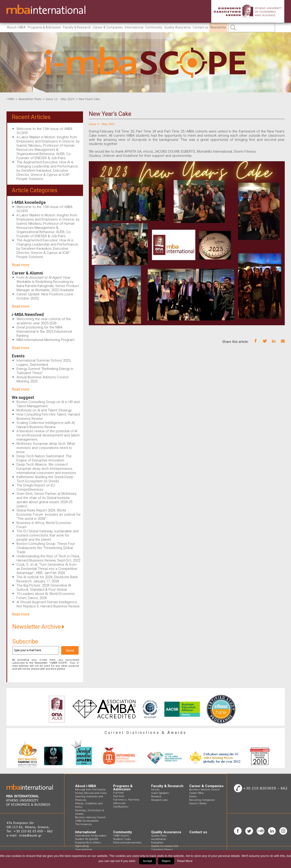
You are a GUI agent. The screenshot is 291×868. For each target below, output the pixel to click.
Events (18, 356)
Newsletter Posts (30, 99)
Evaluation (157, 843)
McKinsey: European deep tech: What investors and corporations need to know (46, 448)
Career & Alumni (27, 273)
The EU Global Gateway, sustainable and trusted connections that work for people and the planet (48, 535)
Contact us (201, 27)
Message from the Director (90, 790)
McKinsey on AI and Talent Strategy (44, 410)
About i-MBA (16, 27)
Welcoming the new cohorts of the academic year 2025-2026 (44, 321)
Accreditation (159, 839)
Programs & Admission (44, 27)
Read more (21, 265)
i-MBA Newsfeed (28, 314)
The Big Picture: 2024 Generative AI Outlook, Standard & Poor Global (44, 587)
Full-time (118, 793)
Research (156, 797)
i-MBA (10, 99)
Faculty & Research (77, 27)
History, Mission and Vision (91, 793)
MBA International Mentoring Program (45, 340)
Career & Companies (108, 27)
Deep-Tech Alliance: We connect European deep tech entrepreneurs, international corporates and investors (46, 469)
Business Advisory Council (90, 817)
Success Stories (198, 803)
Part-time (119, 796)
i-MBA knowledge (29, 202)
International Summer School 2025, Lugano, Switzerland (44, 363)
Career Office (196, 793)
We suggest (23, 397)
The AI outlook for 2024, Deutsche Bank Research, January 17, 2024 (47, 579)
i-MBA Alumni (121, 836)
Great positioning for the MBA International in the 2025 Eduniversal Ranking (44, 331)
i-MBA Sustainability (87, 821)
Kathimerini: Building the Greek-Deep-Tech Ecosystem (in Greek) (45, 479)
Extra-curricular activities (127, 843)
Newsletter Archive (38, 627)
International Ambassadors (91, 836)
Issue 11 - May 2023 (60, 99)
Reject (166, 861)
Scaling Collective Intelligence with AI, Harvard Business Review (46, 425)
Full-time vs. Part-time (126, 800)
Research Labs (160, 800)
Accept (147, 861)
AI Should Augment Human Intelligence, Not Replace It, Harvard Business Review (48, 604)
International (134, 27)
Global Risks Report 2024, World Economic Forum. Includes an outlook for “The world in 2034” (49, 514)
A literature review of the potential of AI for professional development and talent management (48, 435)
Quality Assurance (177, 27)
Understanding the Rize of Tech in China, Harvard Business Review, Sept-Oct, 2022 (48, 558)
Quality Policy (159, 836)
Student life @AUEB (86, 839)
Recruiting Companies (202, 800)
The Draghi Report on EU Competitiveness (36, 487)
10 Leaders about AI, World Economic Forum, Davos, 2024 (46, 596)
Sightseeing (82, 846)
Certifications (121, 807)
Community (154, 27)
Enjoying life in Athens (88, 843)
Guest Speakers (160, 793)
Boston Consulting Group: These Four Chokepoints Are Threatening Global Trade (46, 548)
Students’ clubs (122, 839)
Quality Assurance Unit (165, 846)
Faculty (155, 790)
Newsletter (218, 27)
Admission (119, 803)
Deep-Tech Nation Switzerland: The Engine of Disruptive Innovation (44, 458)
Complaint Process (162, 850)
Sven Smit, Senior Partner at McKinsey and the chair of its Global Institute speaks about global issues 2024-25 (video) (46, 500)
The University (83, 824)
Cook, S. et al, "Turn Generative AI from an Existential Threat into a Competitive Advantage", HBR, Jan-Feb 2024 (47, 569)
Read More (185, 861)
